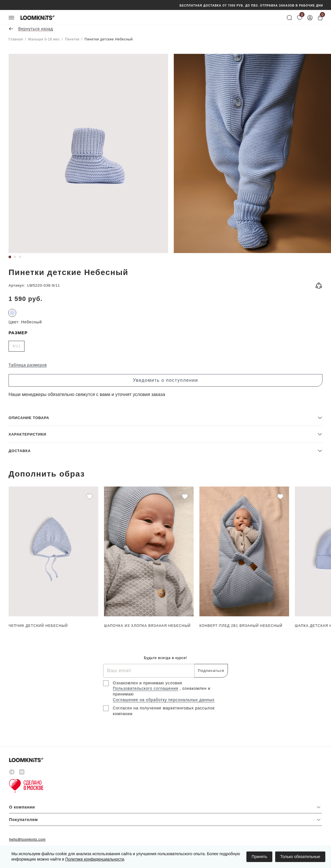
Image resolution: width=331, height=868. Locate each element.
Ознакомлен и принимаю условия (148, 683)
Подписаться (211, 671)
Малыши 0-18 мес (44, 39)
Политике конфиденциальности (95, 859)
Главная (16, 39)
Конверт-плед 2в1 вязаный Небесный (241, 626)
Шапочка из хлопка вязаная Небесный (147, 626)
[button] (165, 417)
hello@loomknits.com (27, 840)
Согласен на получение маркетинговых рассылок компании (164, 711)
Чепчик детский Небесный (38, 626)
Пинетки (72, 39)
